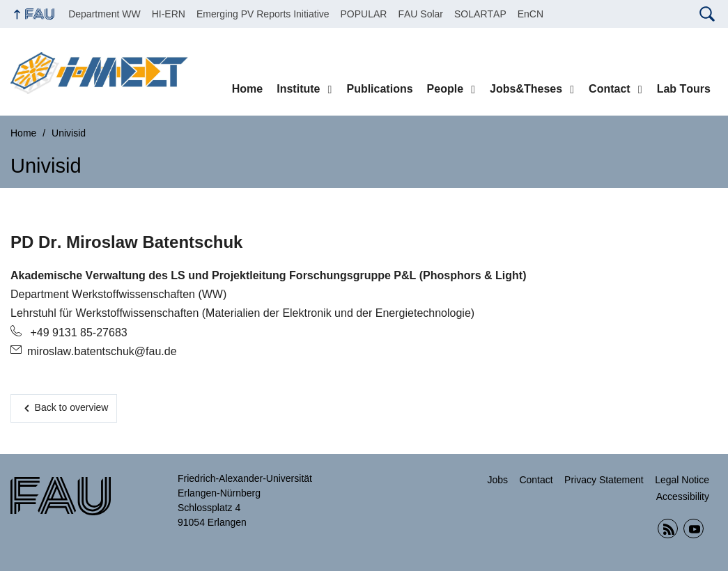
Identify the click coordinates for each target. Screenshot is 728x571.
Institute (298, 89)
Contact (610, 89)
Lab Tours (684, 89)
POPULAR (364, 14)
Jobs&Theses (526, 89)
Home (247, 89)
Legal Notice (682, 480)
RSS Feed (668, 529)
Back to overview (72, 407)
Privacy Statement (604, 480)
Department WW (104, 14)
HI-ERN (169, 14)
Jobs (497, 480)
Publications (379, 89)
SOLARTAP (480, 14)
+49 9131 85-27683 (77, 333)
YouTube (694, 529)
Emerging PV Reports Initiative (263, 14)
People (445, 89)
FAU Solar (420, 14)
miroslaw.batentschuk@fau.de (102, 351)
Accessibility (683, 496)
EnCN (530, 14)
